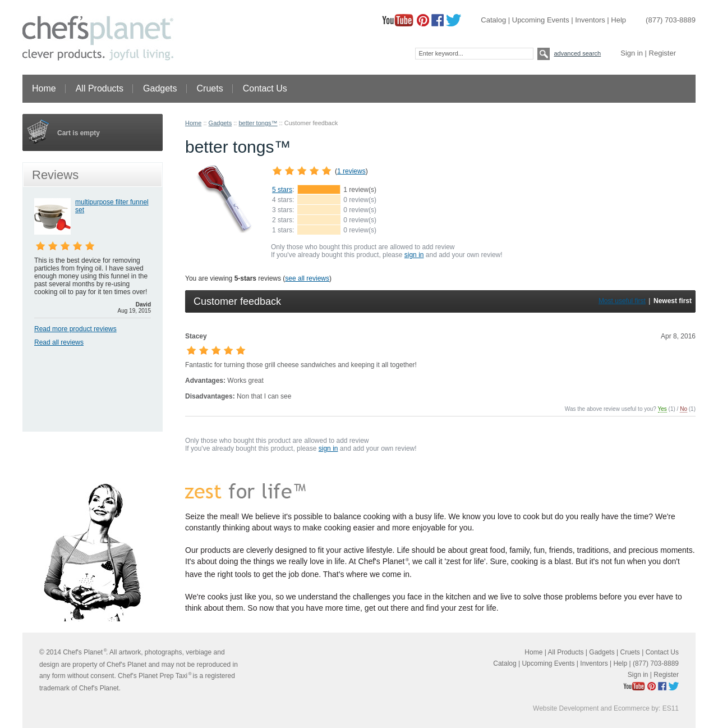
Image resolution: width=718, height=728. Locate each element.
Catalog (493, 20)
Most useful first (622, 301)
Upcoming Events (541, 20)
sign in (414, 255)
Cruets (210, 88)
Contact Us (265, 88)
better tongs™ (258, 123)
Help (618, 20)
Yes (662, 409)
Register (662, 53)
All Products (100, 88)
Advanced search (577, 53)
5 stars (282, 190)
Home (44, 88)
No (684, 409)
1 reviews (351, 171)
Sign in (632, 53)
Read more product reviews (75, 329)
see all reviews (307, 278)
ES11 (671, 708)
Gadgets (160, 88)
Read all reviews (59, 342)
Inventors (590, 20)
